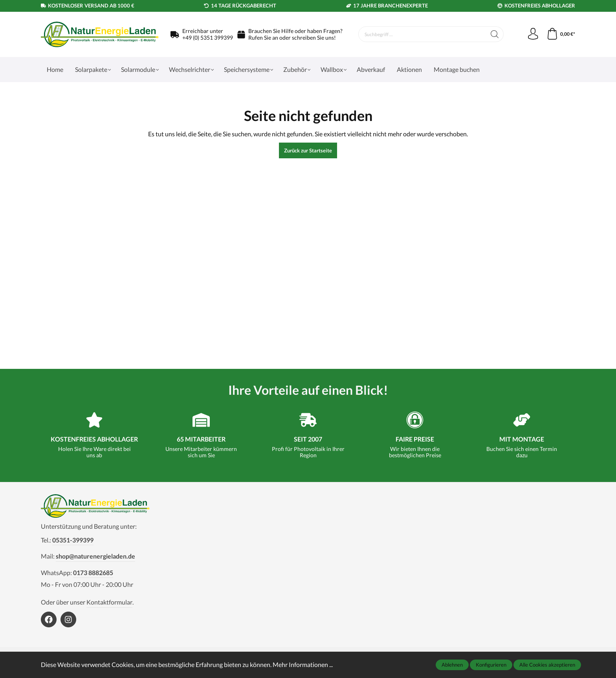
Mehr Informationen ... (303, 664)
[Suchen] (494, 34)
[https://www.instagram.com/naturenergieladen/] (68, 619)
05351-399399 (73, 540)
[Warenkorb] (561, 34)
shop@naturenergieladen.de (95, 556)
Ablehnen (452, 665)
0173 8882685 (93, 573)
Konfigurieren (491, 665)
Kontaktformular (109, 602)
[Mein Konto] (533, 34)
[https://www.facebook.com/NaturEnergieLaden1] (49, 619)
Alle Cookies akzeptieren (547, 665)
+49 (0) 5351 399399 (208, 38)
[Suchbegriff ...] (422, 34)
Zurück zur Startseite (308, 150)
